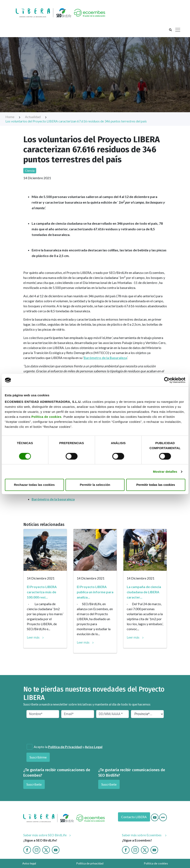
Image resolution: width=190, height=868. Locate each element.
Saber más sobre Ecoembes (142, 835)
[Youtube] (155, 817)
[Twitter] (46, 849)
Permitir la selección (95, 485)
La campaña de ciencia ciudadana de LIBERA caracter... (144, 592)
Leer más (33, 637)
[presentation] (49, 730)
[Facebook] (27, 849)
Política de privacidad (90, 863)
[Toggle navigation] (178, 30)
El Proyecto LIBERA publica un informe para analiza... (95, 592)
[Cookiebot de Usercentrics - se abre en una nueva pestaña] (167, 380)
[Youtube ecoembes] (154, 849)
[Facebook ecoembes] (126, 849)
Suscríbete (34, 784)
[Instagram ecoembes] (135, 849)
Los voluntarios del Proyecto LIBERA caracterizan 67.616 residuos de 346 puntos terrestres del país (76, 121)
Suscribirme (38, 757)
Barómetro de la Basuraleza (105, 358)
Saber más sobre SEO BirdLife (45, 835)
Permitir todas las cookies (156, 485)
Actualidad (36, 117)
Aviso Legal (94, 747)
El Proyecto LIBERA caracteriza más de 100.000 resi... (42, 592)
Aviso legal (29, 863)
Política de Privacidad (65, 747)
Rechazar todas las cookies (34, 485)
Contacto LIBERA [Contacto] (134, 817)
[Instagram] (37, 849)
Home (13, 117)
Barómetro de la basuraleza (53, 499)
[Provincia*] (147, 714)
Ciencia (30, 171)
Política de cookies (47, 417)
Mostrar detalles (165, 472)
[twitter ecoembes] (145, 849)
